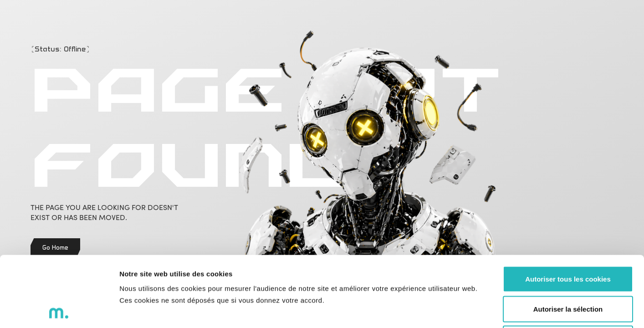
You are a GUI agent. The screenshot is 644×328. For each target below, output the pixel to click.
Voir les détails (495, 310)
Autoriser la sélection (568, 238)
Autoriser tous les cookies (568, 208)
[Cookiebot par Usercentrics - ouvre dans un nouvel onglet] (59, 310)
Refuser (568, 268)
